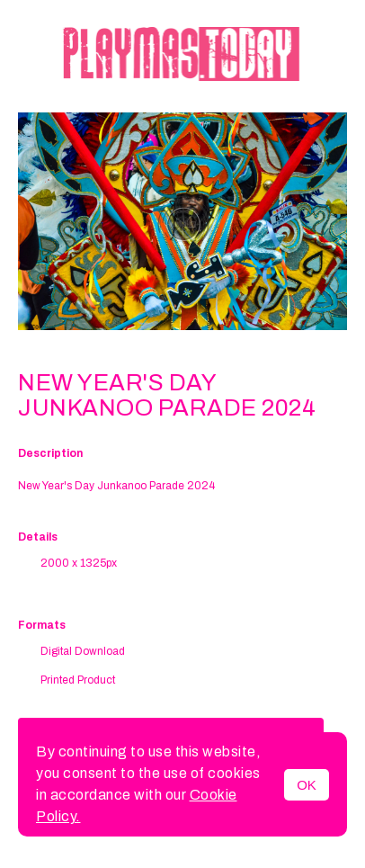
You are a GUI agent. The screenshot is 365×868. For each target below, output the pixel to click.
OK (307, 785)
